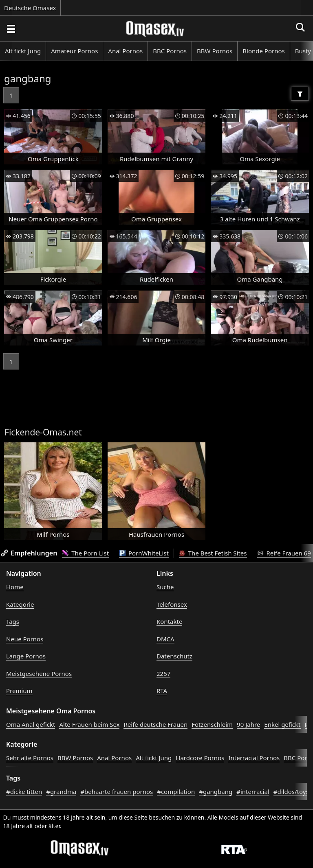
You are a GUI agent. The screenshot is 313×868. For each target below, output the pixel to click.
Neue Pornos (25, 639)
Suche (165, 587)
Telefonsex (172, 604)
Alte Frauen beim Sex (89, 724)
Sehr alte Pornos (30, 758)
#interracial (253, 791)
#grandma (61, 791)
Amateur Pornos (74, 51)
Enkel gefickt (282, 724)
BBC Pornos (170, 51)
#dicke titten (24, 791)
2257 (163, 673)
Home (15, 587)
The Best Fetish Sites (213, 553)
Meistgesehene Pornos (39, 673)
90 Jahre (248, 724)
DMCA (165, 639)
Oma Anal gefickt (31, 724)
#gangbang (216, 791)
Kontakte (169, 621)
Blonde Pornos (263, 51)
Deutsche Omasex (30, 8)
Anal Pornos (125, 51)
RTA (162, 691)
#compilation (176, 791)
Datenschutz (174, 656)
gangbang (28, 78)
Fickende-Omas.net (43, 432)
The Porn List (85, 553)
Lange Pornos (26, 656)
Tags (13, 621)
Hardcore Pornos (200, 758)
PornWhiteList (144, 553)
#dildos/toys (291, 791)
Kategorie (20, 604)
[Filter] (300, 94)
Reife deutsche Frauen (155, 724)
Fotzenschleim (212, 724)
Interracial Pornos (254, 758)
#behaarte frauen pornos (117, 791)
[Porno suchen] (11, 28)
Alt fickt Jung (23, 51)
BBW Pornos (215, 51)
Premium (19, 691)
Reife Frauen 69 (284, 553)
